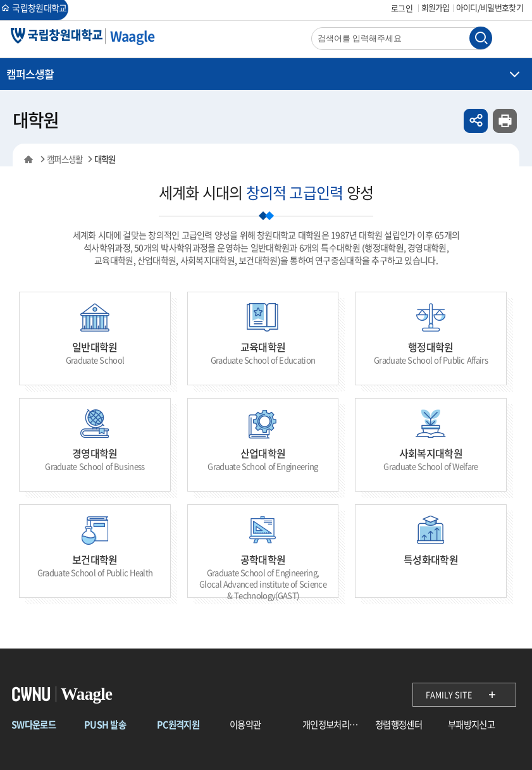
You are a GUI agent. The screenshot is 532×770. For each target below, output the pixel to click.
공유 (476, 121)
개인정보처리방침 (333, 725)
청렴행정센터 (399, 725)
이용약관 (245, 725)
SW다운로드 (34, 725)
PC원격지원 (178, 725)
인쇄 (505, 121)
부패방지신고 (471, 725)
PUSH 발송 (105, 725)
